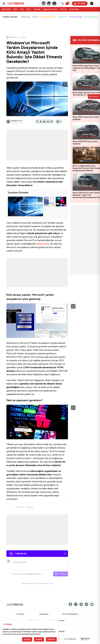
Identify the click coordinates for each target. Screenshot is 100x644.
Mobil (15, 9)
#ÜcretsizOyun (91, 17)
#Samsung (26, 17)
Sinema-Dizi (74, 9)
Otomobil (37, 9)
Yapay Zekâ (6, 9)
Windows (30, 507)
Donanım (63, 9)
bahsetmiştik (43, 244)
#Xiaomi (35, 17)
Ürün (22, 9)
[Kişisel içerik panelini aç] (94, 97)
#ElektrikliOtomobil (48, 17)
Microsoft (19, 507)
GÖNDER (61, 574)
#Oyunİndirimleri (76, 17)
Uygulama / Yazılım (50, 9)
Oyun (29, 9)
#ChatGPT (63, 17)
